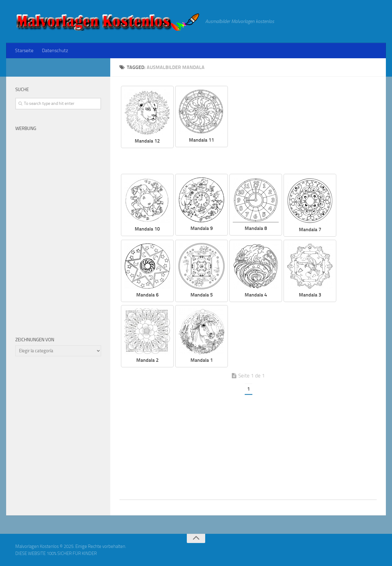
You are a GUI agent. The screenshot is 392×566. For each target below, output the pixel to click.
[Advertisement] (307, 129)
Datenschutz (55, 50)
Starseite (24, 50)
